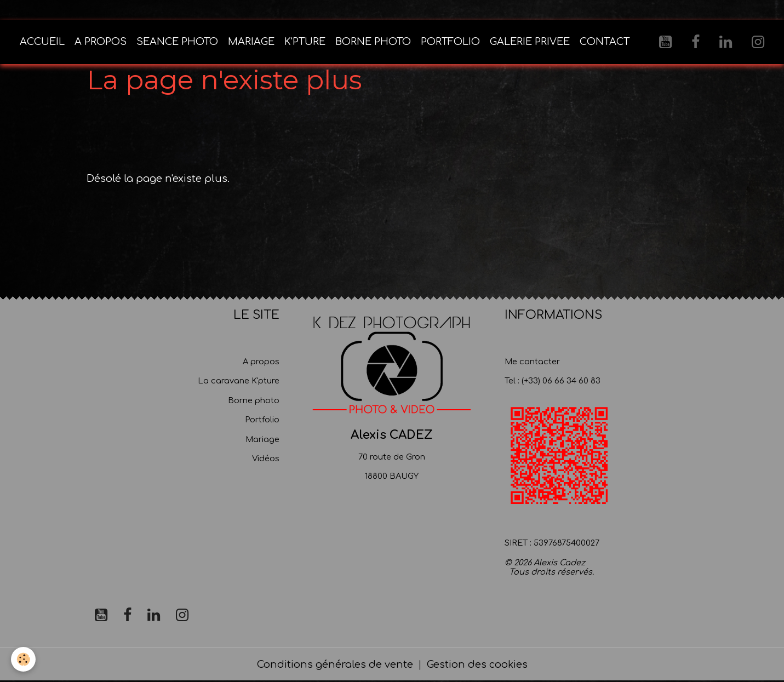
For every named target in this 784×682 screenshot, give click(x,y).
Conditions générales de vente (335, 664)
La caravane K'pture (239, 381)
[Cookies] (23, 659)
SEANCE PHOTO (177, 42)
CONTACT (605, 42)
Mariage (262, 439)
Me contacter (532, 362)
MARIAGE (251, 42)
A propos (261, 362)
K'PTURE (305, 42)
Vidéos (266, 459)
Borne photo (254, 400)
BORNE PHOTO (373, 42)
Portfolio (262, 420)
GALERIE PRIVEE (530, 42)
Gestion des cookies (477, 664)
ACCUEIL (42, 42)
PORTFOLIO (450, 42)
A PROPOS (101, 42)
